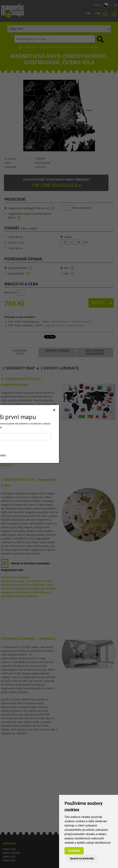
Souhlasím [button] (74, 851)
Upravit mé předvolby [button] (82, 859)
